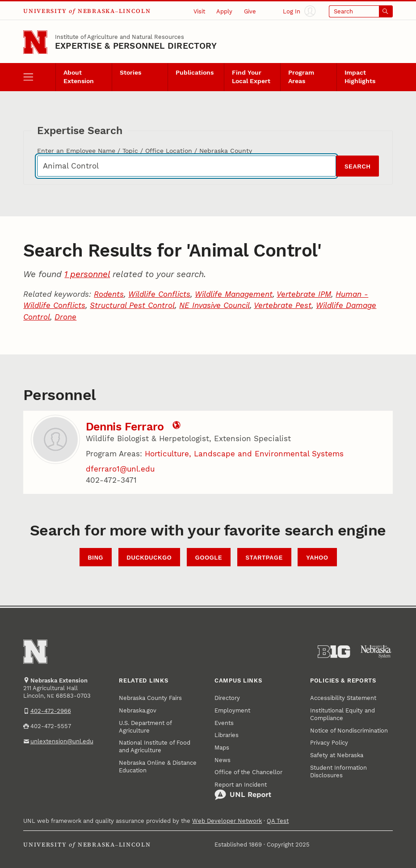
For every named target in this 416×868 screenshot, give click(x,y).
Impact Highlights (360, 77)
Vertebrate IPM (304, 294)
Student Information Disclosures (338, 771)
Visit (199, 11)
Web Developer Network (227, 821)
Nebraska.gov (138, 710)
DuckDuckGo (149, 558)
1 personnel (87, 274)
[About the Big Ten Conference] (334, 652)
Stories (130, 72)
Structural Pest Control (132, 305)
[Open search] (361, 11)
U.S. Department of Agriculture (145, 727)
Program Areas (301, 77)
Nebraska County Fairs (150, 698)
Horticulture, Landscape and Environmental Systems (244, 454)
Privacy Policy (329, 743)
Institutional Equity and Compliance (342, 714)
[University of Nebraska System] (376, 652)
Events (224, 723)
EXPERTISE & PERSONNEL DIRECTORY (136, 46)
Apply (224, 11)
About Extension (79, 77)
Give (250, 11)
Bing (95, 558)
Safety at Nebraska (337, 755)
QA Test (278, 821)
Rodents (109, 294)
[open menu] (39, 77)
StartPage (264, 558)
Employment (232, 710)
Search (357, 166)
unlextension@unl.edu (62, 741)
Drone (65, 317)
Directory (227, 698)
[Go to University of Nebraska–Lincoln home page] (35, 42)
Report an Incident (243, 791)
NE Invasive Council (214, 305)
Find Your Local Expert (251, 77)
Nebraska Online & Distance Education (158, 767)
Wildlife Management (234, 294)
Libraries (227, 735)
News (223, 760)
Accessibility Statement (343, 698)
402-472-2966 (51, 711)
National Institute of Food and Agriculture (155, 746)
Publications (195, 72)
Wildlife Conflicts (159, 294)
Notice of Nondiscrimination (349, 731)
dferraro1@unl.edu (120, 469)
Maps (222, 748)
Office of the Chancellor (248, 772)
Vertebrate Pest (283, 305)
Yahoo (317, 558)
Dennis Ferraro (125, 426)
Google (209, 558)
